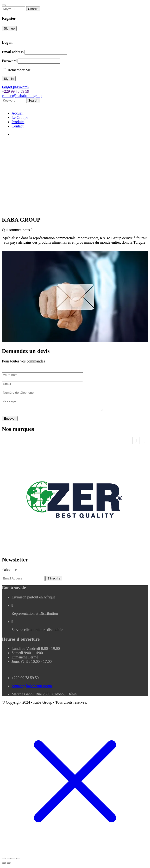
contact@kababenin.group (22, 96)
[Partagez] (13, 861)
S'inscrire (54, 581)
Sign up (9, 28)
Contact (18, 126)
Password (9, 61)
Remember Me (17, 70)
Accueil (18, 113)
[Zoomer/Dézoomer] (4, 861)
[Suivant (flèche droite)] (9, 865)
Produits (18, 122)
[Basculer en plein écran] (9, 861)
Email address (13, 52)
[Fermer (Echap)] (18, 861)
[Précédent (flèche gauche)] (4, 865)
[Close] (4, 5)
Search (33, 9)
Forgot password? (16, 87)
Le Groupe (20, 118)
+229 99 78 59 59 (16, 91)
